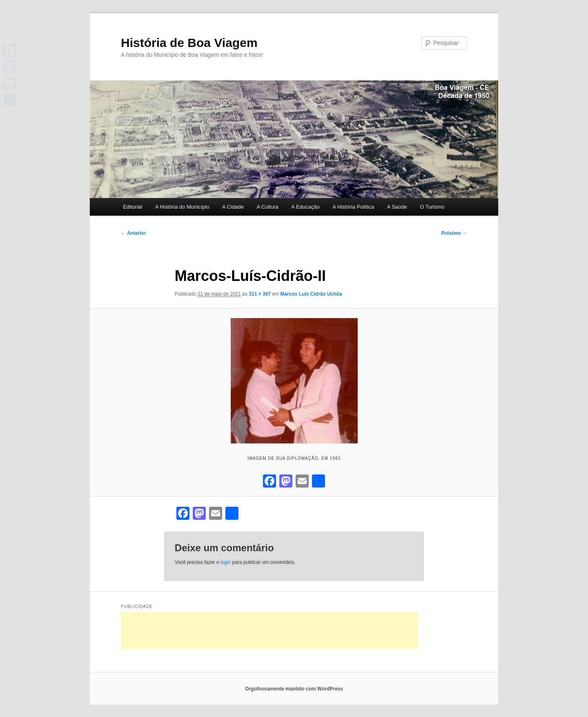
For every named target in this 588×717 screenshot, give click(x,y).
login (226, 562)
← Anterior (134, 233)
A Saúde (397, 207)
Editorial (133, 207)
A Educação (305, 207)
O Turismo (432, 207)
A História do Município (182, 207)
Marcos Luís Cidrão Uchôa (311, 294)
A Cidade (233, 207)
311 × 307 (260, 294)
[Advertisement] (269, 630)
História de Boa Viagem (189, 43)
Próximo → (454, 233)
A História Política (353, 207)
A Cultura (267, 207)
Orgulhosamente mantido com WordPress (294, 689)
